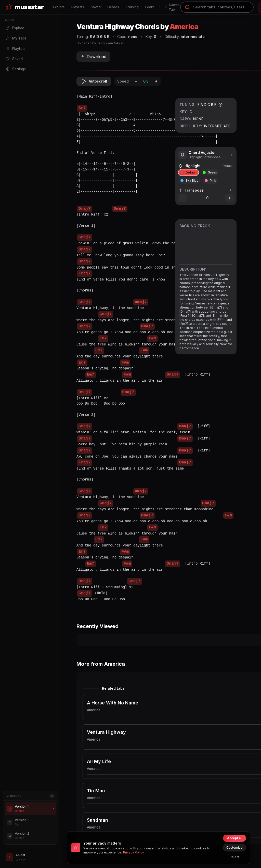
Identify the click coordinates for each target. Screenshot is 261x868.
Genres (113, 7)
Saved (96, 7)
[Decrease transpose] (182, 198)
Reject (234, 857)
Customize (234, 847)
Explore (59, 7)
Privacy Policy (134, 852)
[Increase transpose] (229, 198)
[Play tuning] (220, 105)
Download (93, 57)
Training (132, 7)
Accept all (235, 838)
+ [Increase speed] (156, 81)
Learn (150, 7)
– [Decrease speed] (136, 81)
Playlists (78, 7)
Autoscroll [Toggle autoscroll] (94, 81)
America (184, 27)
